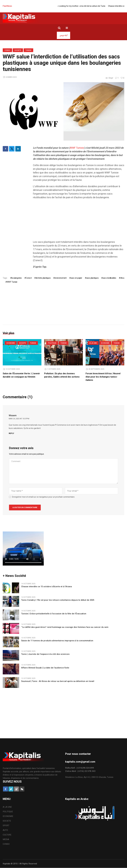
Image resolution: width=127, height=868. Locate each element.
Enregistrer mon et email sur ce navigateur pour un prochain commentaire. (43, 497)
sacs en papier (76, 278)
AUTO (5, 830)
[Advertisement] (79, 221)
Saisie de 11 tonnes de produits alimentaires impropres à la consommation (57, 641)
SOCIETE (18, 50)
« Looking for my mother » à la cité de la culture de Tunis (85, 6)
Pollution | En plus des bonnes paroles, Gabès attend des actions (62, 375)
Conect (29, 278)
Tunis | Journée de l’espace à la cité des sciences (45, 654)
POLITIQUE (52, 343)
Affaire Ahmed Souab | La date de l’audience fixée (45, 668)
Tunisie (28, 50)
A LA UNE (93, 343)
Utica (122, 278)
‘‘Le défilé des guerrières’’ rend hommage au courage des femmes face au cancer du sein (65, 627)
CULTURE (7, 835)
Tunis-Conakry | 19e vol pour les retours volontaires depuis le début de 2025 (58, 600)
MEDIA (6, 840)
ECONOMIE (11, 343)
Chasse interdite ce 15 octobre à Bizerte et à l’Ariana (46, 587)
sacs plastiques (92, 278)
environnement (61, 278)
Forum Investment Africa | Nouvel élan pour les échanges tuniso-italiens (103, 377)
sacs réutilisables (109, 278)
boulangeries (17, 278)
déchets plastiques (43, 278)
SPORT (6, 826)
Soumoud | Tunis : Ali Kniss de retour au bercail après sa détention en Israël (58, 681)
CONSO (7, 50)
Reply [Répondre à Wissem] (11, 433)
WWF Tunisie (77, 148)
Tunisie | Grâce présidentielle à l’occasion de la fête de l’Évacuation (54, 614)
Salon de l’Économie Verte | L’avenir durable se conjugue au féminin (21, 375)
